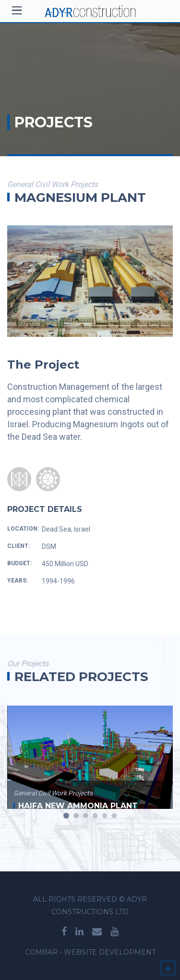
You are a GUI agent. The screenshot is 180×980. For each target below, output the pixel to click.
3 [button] (85, 816)
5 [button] (105, 816)
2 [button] (76, 816)
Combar (41, 952)
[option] (90, 751)
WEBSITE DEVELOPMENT (110, 952)
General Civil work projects (53, 793)
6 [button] (114, 816)
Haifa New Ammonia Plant (78, 806)
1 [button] (66, 816)
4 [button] (95, 816)
